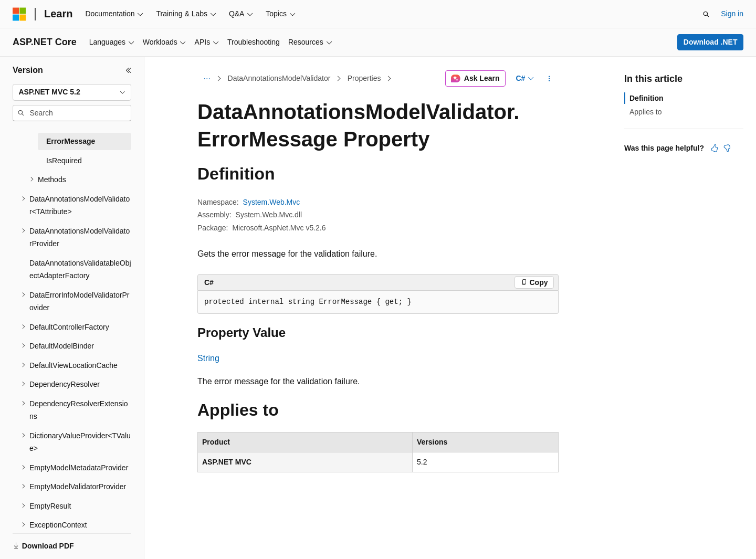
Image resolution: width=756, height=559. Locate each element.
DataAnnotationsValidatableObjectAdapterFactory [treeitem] (80, 270)
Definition (647, 98)
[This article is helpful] (715, 148)
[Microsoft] (19, 14)
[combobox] (72, 92)
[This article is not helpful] (727, 148)
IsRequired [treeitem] (64, 161)
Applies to (645, 112)
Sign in (732, 14)
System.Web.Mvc (272, 202)
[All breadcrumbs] (207, 79)
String (208, 358)
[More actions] (549, 79)
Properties (364, 78)
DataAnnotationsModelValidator (279, 78)
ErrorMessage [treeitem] (71, 141)
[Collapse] (129, 70)
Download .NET (711, 42)
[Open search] (706, 14)
